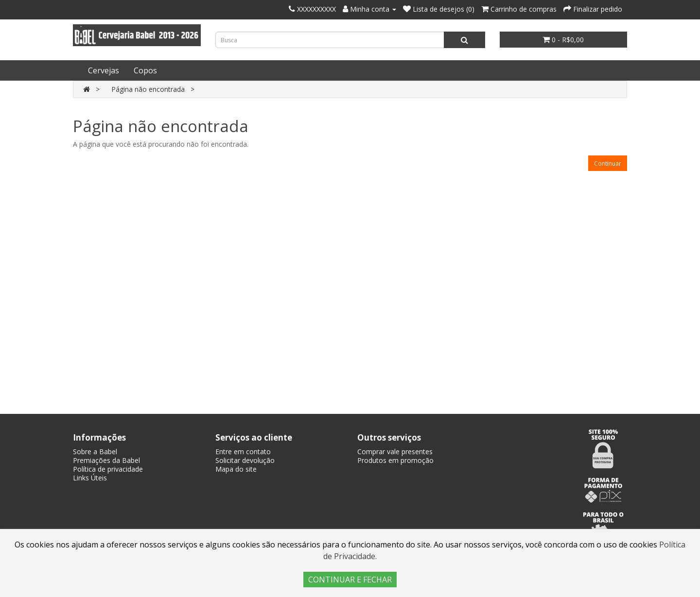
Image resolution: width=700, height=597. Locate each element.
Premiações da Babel (106, 460)
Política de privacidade (108, 469)
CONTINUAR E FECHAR (350, 580)
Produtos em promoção (395, 460)
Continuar (608, 163)
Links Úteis (90, 478)
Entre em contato (243, 452)
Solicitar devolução (245, 460)
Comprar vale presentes (395, 452)
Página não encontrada (148, 89)
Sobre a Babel (95, 452)
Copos (145, 70)
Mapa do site (236, 469)
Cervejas (104, 70)
